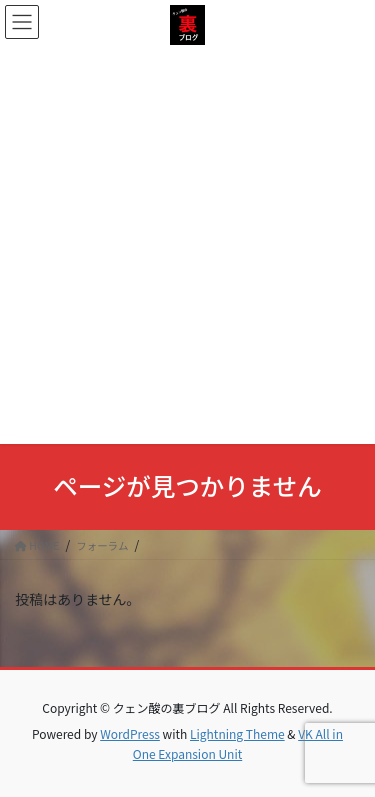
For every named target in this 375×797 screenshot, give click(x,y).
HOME (37, 545)
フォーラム (102, 545)
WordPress (130, 733)
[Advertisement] (187, 242)
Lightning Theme (237, 733)
